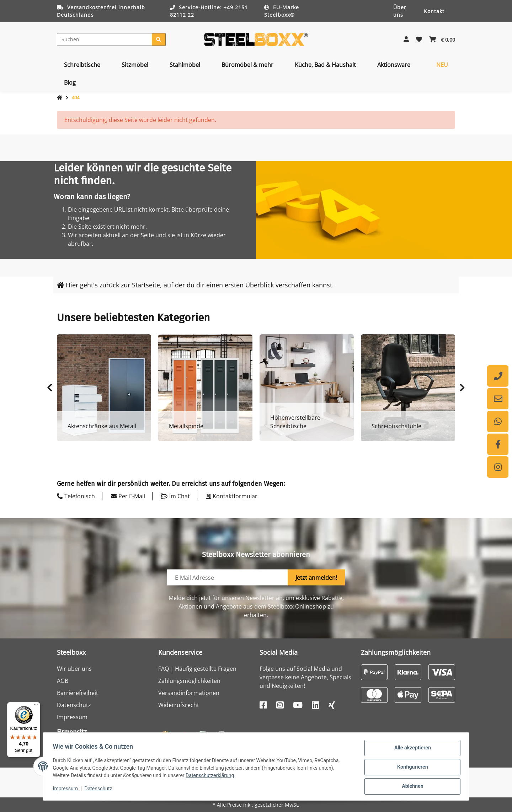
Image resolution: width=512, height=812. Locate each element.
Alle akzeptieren (411, 750)
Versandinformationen (189, 693)
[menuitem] (82, 65)
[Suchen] (105, 39)
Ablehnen (411, 787)
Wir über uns (74, 669)
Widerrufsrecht (179, 705)
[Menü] (36, 706)
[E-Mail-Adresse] (228, 577)
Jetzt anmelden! (316, 578)
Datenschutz (74, 705)
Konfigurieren (411, 768)
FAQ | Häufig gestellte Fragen (197, 669)
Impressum (72, 717)
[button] (406, 39)
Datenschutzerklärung (211, 777)
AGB (63, 681)
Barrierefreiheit (78, 693)
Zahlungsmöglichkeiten (189, 681)
